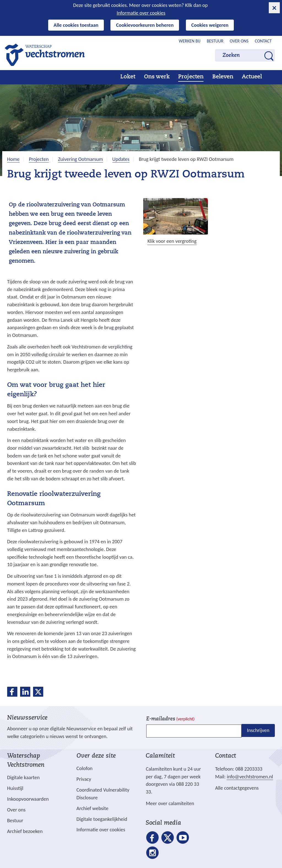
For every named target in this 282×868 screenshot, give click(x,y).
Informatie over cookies (141, 13)
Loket (128, 77)
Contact (263, 41)
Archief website (93, 808)
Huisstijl (15, 788)
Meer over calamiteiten (170, 803)
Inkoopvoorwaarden (28, 799)
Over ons (239, 41)
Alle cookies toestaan (76, 25)
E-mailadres (170, 719)
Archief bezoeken (25, 831)
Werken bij (190, 41)
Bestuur (215, 41)
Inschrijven (258, 730)
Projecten (191, 77)
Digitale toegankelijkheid (102, 819)
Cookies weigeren (210, 25)
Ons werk (157, 77)
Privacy (84, 779)
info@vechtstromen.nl (250, 777)
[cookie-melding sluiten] (274, 8)
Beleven (223, 77)
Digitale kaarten (23, 778)
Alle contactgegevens (237, 788)
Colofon (85, 768)
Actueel (252, 77)
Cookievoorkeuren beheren (145, 25)
